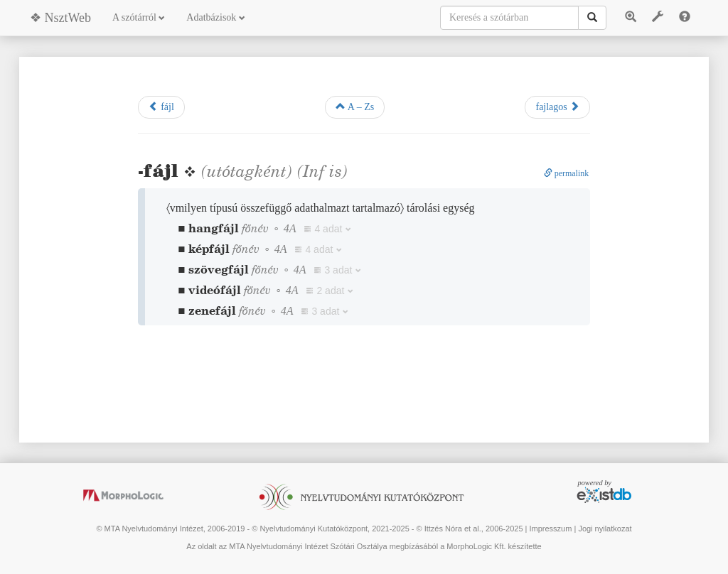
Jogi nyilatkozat (605, 529)
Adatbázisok (215, 17)
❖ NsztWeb (60, 18)
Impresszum (550, 529)
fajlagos (557, 107)
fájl (161, 107)
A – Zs (355, 107)
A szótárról (139, 17)
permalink (567, 173)
